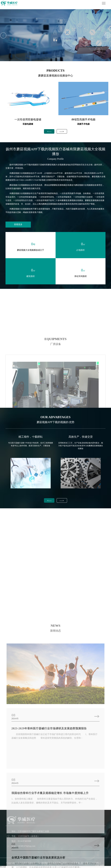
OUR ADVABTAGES (56, 417)
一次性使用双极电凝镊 (28, 119)
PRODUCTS (56, 70)
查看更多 (18, 224)
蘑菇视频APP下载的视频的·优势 (56, 422)
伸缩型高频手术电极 (83, 119)
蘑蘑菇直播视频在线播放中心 (56, 76)
